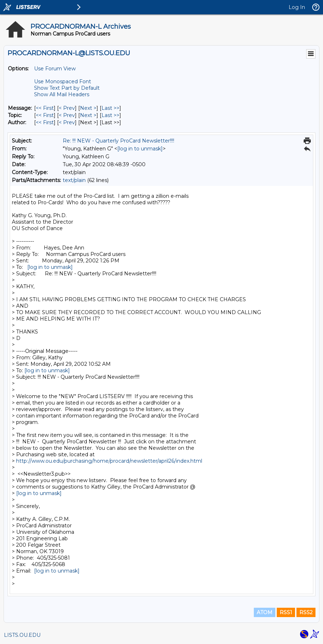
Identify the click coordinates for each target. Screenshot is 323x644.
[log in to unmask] (140, 149)
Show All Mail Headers (62, 94)
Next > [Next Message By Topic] (88, 115)
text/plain (74, 180)
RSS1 (286, 612)
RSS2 (306, 612)
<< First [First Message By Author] (45, 122)
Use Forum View (55, 69)
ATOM (265, 612)
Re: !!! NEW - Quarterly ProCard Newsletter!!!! (118, 141)
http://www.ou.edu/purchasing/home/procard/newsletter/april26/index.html (109, 461)
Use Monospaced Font (63, 81)
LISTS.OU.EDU (22, 635)
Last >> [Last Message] (110, 108)
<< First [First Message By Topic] (45, 115)
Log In (297, 7)
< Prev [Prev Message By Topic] (67, 115)
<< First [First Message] (45, 108)
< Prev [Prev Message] (67, 108)
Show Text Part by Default (67, 88)
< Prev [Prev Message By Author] (67, 122)
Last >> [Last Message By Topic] (110, 115)
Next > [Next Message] (88, 108)
